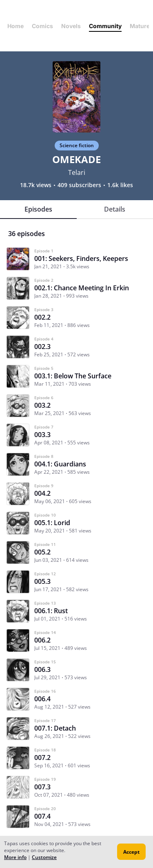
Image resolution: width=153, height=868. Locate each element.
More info (15, 857)
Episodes (38, 209)
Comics (42, 26)
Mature (140, 26)
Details (115, 209)
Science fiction (77, 145)
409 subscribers (79, 185)
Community (105, 26)
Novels (71, 26)
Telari (77, 172)
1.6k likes (120, 185)
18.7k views (36, 185)
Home (16, 26)
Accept (131, 852)
